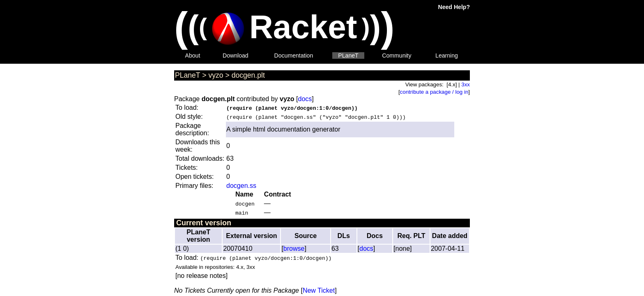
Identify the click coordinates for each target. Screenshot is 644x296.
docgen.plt (248, 75)
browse (294, 249)
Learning (447, 55)
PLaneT (348, 55)
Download (236, 55)
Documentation (294, 55)
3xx (466, 84)
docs (305, 99)
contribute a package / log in (434, 92)
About (193, 55)
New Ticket (319, 290)
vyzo (216, 75)
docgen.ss (241, 186)
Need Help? (454, 7)
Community (397, 55)
